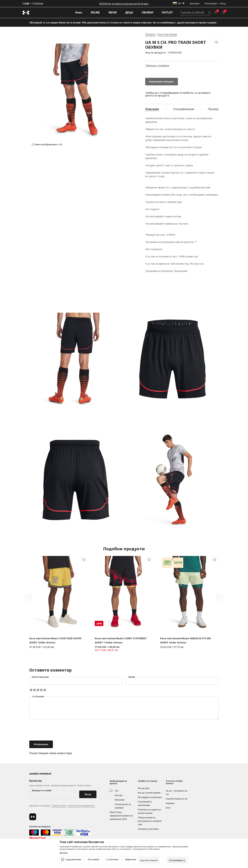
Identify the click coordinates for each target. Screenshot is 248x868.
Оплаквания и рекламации (145, 803)
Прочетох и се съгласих (62, 806)
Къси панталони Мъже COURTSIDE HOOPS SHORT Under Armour (55, 640)
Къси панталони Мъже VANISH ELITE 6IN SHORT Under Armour (185, 640)
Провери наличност (222, 109)
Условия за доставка (148, 829)
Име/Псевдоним (40, 677)
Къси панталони (167, 34)
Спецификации (184, 109)
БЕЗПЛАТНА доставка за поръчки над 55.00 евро (124, 4)
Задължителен (73, 860)
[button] (216, 47)
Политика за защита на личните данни (149, 811)
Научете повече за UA (177, 799)
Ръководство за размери (123, 806)
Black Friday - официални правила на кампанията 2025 (121, 816)
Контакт (119, 795)
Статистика (112, 860)
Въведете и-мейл (42, 790)
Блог (168, 808)
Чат (117, 791)
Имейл (132, 677)
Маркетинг (131, 860)
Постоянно (94, 860)
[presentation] (55, 730)
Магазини (120, 800)
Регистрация (211, 4)
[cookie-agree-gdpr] (177, 860)
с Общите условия (59, 806)
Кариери (170, 803)
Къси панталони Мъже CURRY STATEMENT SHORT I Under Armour (121, 640)
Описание (152, 109)
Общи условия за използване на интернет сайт (150, 821)
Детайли (64, 853)
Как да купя (144, 788)
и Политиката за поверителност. (81, 806)
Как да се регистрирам (149, 793)
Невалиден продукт (162, 82)
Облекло (150, 34)
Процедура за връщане (150, 797)
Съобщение (38, 696)
